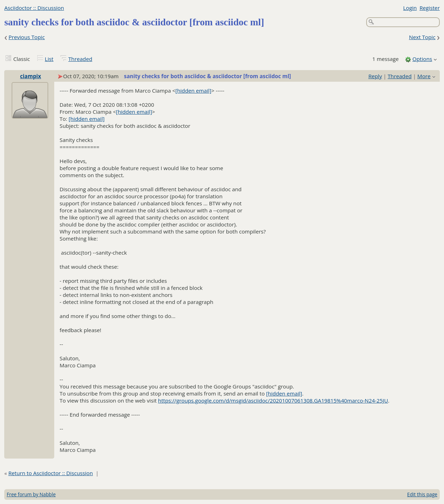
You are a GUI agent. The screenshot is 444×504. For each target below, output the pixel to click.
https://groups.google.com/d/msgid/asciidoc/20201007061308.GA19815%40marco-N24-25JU (273, 400)
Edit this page (422, 494)
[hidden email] (193, 91)
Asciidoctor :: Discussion (34, 8)
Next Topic (422, 37)
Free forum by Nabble (31, 494)
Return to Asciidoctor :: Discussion (51, 473)
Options (422, 59)
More (424, 76)
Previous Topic (27, 37)
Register (429, 8)
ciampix (31, 76)
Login (410, 8)
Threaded (80, 59)
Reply (375, 76)
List (49, 59)
